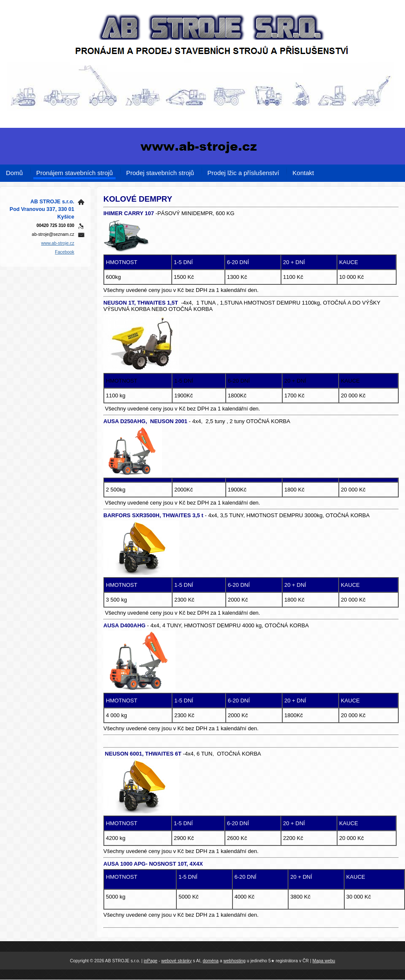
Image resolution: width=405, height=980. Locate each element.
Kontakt (303, 173)
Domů (14, 173)
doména (211, 961)
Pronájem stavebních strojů (75, 173)
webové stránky (176, 961)
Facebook (65, 252)
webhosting (235, 961)
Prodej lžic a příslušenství (243, 173)
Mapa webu (324, 961)
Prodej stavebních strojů (160, 173)
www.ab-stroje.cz (58, 243)
